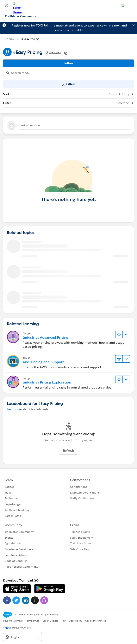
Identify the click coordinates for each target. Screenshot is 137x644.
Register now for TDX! (27, 25)
